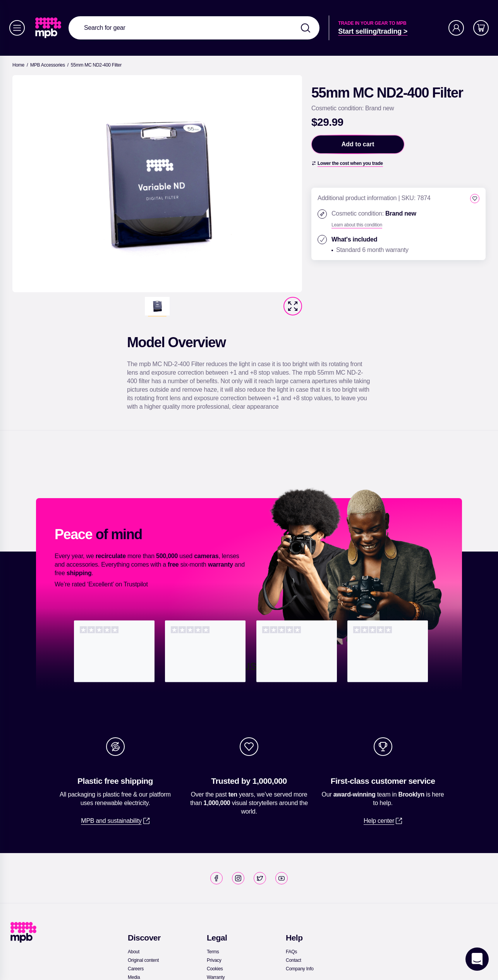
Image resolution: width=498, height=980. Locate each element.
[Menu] (17, 28)
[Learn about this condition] (357, 225)
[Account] (456, 28)
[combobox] (194, 28)
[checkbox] (475, 199)
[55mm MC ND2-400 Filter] (96, 65)
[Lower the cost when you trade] (347, 163)
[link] (49, 28)
